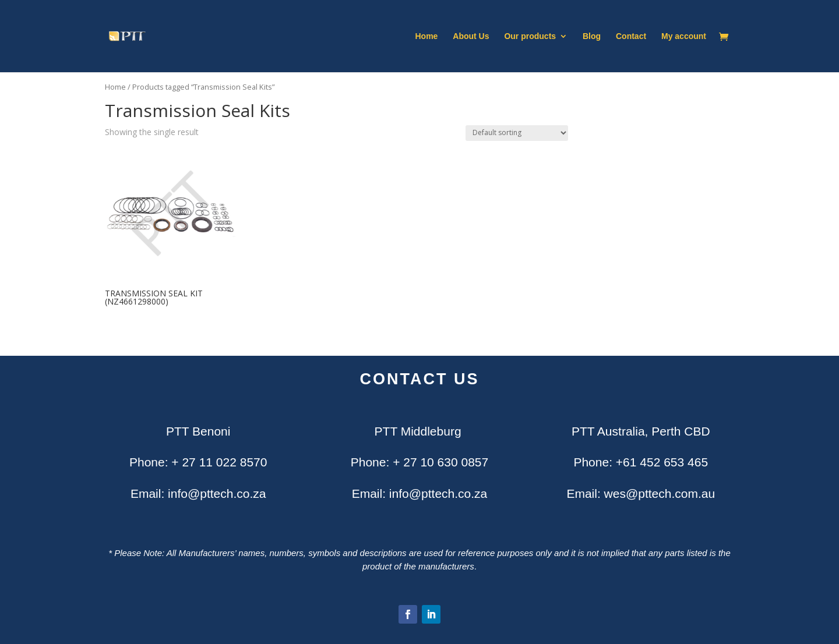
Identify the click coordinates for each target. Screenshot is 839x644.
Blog (592, 36)
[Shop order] (517, 133)
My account (684, 36)
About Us (471, 36)
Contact (631, 36)
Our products (530, 36)
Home (427, 36)
